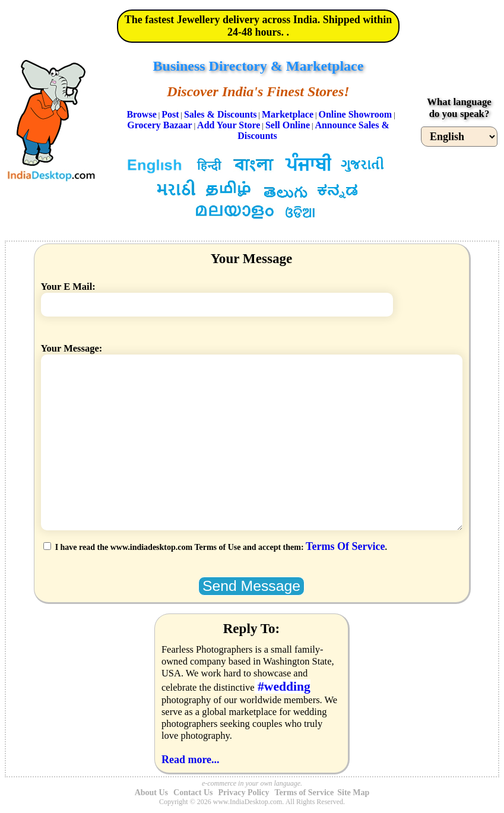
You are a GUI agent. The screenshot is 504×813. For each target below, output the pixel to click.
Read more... (191, 760)
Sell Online (288, 125)
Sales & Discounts (221, 114)
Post (170, 114)
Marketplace (288, 114)
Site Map (353, 793)
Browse (141, 114)
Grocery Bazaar (159, 125)
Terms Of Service (345, 546)
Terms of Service (304, 793)
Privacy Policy (244, 793)
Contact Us (193, 793)
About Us (151, 793)
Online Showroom (355, 114)
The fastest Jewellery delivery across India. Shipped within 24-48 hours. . (259, 26)
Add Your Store (229, 125)
